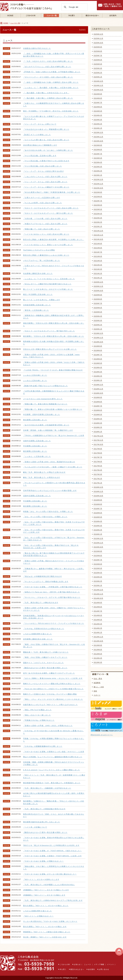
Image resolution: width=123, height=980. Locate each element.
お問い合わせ (104, 969)
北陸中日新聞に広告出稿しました (37, 441)
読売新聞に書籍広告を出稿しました (38, 639)
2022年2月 (98, 222)
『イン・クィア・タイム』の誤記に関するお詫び (44, 171)
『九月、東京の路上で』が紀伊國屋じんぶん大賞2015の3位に (49, 885)
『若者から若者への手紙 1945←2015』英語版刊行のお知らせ (49, 462)
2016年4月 (98, 521)
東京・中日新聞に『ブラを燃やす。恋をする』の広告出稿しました (51, 111)
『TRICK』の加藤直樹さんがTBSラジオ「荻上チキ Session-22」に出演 (54, 435)
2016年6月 (98, 513)
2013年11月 (98, 637)
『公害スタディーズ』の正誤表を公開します (42, 198)
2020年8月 (98, 299)
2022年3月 (98, 218)
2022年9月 (98, 192)
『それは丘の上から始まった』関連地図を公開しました (46, 129)
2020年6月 (98, 308)
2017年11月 (98, 440)
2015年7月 (98, 560)
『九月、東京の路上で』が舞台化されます (41, 603)
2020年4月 (98, 316)
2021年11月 (98, 235)
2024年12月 (98, 81)
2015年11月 (98, 543)
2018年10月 (98, 393)
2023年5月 (98, 158)
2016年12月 (98, 487)
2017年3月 (98, 474)
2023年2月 (98, 171)
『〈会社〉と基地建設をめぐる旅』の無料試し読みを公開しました (51, 82)
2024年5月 (98, 111)
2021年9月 (98, 244)
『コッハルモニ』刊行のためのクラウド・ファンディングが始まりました (54, 623)
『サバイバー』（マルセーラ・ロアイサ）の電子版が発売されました (52, 597)
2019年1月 (98, 380)
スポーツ (97, 695)
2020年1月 (98, 329)
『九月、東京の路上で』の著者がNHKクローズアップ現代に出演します (53, 900)
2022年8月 (98, 197)
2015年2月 (98, 581)
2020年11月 (98, 286)
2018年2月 (98, 427)
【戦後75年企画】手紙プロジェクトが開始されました (46, 386)
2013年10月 (98, 641)
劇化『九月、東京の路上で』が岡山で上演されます (44, 472)
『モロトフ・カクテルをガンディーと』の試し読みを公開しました (51, 208)
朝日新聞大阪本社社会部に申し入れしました (42, 822)
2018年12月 (98, 385)
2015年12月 (98, 539)
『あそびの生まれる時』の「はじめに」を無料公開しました (48, 150)
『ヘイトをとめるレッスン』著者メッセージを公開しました (48, 245)
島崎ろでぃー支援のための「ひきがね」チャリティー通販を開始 (50, 694)
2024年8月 (98, 98)
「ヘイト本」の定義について (35, 827)
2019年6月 (98, 359)
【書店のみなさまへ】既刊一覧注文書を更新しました (45, 668)
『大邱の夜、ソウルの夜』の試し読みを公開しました (45, 219)
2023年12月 (98, 132)
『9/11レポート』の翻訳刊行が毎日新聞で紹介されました (47, 284)
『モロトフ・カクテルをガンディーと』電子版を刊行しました (49, 331)
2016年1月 (98, 534)
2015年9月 (98, 551)
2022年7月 (98, 201)
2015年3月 (98, 577)
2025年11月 (98, 38)
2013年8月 (98, 650)
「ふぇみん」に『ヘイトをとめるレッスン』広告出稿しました (49, 279)
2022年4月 (98, 214)
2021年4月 (98, 265)
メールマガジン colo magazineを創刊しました (43, 399)
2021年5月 (98, 261)
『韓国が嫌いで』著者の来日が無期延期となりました (45, 404)
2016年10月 (98, 496)
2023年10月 (98, 141)
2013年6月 (98, 654)
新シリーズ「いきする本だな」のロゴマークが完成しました (48, 289)
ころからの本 (65, 964)
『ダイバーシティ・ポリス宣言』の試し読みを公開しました (48, 77)
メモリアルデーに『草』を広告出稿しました (42, 261)
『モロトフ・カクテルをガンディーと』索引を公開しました (48, 213)
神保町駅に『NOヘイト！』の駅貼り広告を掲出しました (47, 932)
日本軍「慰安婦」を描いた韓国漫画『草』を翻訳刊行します (48, 430)
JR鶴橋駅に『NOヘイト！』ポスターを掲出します (44, 895)
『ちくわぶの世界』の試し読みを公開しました (43, 203)
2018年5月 (98, 415)
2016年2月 (98, 530)
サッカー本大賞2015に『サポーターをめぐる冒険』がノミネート (50, 921)
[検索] (74, 7)
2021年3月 (98, 269)
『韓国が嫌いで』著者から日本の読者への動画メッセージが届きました (53, 409)
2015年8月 (98, 556)
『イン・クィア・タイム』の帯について (40, 124)
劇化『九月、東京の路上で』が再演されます (42, 477)
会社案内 (91, 969)
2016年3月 (98, 526)
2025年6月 (98, 60)
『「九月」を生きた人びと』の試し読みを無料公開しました (48, 61)
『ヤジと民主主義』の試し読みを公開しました (43, 166)
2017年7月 (98, 457)
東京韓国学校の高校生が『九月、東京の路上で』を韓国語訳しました (52, 783)
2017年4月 (98, 470)
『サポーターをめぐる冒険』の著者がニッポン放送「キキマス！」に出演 (54, 752)
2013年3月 (98, 662)
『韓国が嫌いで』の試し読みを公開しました (42, 229)
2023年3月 (98, 167)
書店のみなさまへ (77, 969)
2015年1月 (98, 586)
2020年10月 (98, 291)
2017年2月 (98, 479)
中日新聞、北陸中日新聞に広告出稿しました (42, 414)
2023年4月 (98, 162)
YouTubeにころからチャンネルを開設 (39, 250)
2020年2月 (98, 325)
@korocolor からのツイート (102, 735)
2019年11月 (98, 338)
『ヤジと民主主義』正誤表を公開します (40, 156)
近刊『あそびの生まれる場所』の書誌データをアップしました (49, 673)
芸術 (95, 691)
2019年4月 (98, 368)
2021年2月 (98, 274)
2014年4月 (98, 624)
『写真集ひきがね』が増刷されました (39, 720)
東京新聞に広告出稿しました (35, 420)
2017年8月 (98, 453)
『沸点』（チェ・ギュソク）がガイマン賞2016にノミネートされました (53, 699)
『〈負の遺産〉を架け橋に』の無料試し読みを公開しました (48, 98)
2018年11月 (98, 389)
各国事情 (97, 683)
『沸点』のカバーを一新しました (37, 715)
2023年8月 (98, 150)
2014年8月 (98, 607)
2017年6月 (98, 462)
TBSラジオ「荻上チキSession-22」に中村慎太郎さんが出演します (51, 845)
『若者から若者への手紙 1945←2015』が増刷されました (48, 726)
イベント (111, 964)
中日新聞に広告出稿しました (35, 446)
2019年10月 (98, 342)
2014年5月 (98, 620)
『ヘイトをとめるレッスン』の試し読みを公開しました (46, 234)
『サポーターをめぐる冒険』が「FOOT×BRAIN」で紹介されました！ (53, 851)
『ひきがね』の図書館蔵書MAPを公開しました (43, 746)
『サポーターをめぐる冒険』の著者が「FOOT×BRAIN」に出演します (53, 856)
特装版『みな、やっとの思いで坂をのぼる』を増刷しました (48, 511)
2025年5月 (98, 64)
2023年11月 (98, 137)
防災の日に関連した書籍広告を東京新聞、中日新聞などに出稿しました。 (54, 240)
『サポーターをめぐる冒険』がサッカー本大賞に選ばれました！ (50, 874)
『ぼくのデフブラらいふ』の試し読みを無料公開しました (47, 67)
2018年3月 (98, 423)
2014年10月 (98, 598)
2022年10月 (98, 188)
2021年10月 (98, 239)
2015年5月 (98, 568)
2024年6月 (98, 107)
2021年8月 (98, 248)
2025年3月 (98, 68)
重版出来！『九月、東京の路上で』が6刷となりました (46, 652)
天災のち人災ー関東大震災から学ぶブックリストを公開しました (50, 349)
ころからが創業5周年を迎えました (38, 634)
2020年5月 (98, 312)
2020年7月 (98, 303)
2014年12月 (98, 590)
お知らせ (77, 964)
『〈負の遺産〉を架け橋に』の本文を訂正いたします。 (46, 93)
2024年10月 (98, 90)
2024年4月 (98, 115)
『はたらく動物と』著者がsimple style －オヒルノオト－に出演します (53, 678)
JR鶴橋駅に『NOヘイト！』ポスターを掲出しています (46, 890)
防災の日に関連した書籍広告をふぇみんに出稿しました (46, 255)
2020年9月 (98, 295)
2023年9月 (98, 145)
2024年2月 (98, 124)
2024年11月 (98, 85)
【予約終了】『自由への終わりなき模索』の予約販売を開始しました (52, 72)
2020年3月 (98, 321)
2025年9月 (98, 47)
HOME (6, 23)
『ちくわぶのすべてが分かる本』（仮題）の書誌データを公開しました (53, 467)
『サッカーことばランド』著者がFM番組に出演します (46, 582)
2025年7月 (98, 56)
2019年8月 (98, 350)
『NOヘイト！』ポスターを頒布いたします (41, 879)
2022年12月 (98, 180)
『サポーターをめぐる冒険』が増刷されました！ (44, 861)
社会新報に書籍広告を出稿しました (38, 273)
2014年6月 (98, 615)
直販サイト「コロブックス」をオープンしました (44, 663)
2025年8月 (98, 51)
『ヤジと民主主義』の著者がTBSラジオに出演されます (46, 161)
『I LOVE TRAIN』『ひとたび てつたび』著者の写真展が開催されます (53, 370)
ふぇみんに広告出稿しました (35, 375)
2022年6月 (98, 205)
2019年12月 (98, 333)
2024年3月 (98, 120)
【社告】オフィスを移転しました (37, 135)
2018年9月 (98, 397)
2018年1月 (98, 432)
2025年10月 (98, 43)
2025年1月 (98, 77)
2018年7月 (98, 406)
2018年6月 (98, 410)
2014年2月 (98, 628)
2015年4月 (98, 573)
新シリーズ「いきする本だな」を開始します (42, 300)
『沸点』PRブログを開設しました (37, 710)
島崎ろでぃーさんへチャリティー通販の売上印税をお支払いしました (52, 684)
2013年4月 (98, 658)
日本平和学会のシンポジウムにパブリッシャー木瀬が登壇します (50, 491)
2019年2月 (98, 376)
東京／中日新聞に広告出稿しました (38, 294)
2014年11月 (98, 594)
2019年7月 (98, 355)
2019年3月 (98, 372)
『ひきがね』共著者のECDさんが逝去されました (44, 629)
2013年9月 (98, 645)
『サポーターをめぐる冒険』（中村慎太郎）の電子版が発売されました (53, 587)
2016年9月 (98, 500)
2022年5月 (98, 209)
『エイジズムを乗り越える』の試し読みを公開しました (46, 140)
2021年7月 (98, 252)
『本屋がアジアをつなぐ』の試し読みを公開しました (45, 224)
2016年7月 (98, 509)
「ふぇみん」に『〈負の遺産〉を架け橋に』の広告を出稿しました (51, 88)
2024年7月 (98, 103)
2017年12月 (98, 436)
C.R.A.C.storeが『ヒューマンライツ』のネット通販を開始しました (52, 770)
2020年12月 (98, 282)
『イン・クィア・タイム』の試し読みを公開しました (45, 182)
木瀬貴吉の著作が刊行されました (37, 48)
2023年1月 (98, 175)
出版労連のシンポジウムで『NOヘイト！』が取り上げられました (51, 705)
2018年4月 (98, 419)
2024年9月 (98, 94)
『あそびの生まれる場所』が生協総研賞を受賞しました (46, 425)
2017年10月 (98, 444)
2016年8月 (98, 504)
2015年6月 (98, 564)
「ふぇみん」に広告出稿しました (37, 456)
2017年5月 (98, 466)
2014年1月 (98, 633)
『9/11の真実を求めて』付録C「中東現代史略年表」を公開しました (52, 192)
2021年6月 (98, 256)
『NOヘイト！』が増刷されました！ (38, 916)
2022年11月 (98, 184)
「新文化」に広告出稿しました (36, 310)
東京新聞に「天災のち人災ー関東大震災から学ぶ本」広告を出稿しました (54, 336)
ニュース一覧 (15, 23)
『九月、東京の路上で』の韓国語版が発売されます (44, 809)
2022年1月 (98, 227)
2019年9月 (98, 346)
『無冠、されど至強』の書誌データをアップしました (45, 657)
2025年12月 (98, 34)
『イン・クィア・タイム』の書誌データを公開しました (46, 187)
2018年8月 (98, 402)
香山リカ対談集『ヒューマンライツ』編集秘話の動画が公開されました (53, 757)
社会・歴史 (98, 679)
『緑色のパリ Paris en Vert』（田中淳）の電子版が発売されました (52, 592)
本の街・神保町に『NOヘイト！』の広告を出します (45, 937)
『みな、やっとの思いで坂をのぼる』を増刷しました (45, 517)
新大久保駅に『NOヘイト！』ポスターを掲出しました (46, 906)
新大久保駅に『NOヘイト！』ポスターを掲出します (45, 927)
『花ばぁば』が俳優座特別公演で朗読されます (43, 576)
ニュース (87, 964)
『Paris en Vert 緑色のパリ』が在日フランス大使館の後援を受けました (53, 689)
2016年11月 (98, 491)
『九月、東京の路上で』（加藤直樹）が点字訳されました (47, 788)
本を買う (63, 969)
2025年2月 (98, 73)
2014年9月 (98, 603)
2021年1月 (98, 278)
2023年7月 (98, 154)
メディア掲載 (99, 964)
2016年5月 (98, 517)
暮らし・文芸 (99, 687)
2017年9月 (98, 449)
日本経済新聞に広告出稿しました (37, 305)
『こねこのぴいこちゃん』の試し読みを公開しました (45, 177)
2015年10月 (98, 547)
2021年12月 (98, 231)
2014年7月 (98, 611)
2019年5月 (98, 363)
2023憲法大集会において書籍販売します (40, 145)
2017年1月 (98, 483)
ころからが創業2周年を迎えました (38, 911)
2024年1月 (98, 128)
